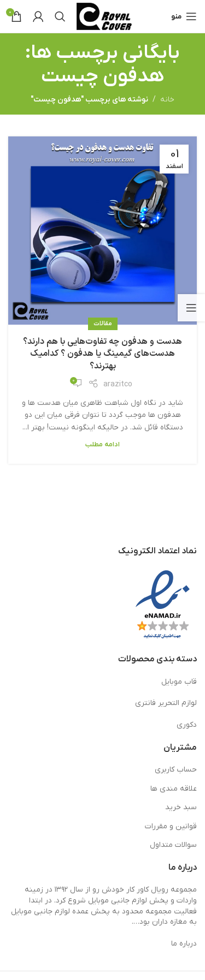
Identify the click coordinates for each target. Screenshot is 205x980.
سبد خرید (181, 807)
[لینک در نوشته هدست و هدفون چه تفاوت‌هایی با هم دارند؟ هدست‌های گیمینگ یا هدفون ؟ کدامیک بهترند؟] (102, 231)
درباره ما (184, 944)
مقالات (103, 324)
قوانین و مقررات (171, 826)
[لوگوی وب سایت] (104, 16)
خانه (167, 100)
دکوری (187, 725)
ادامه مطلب (102, 445)
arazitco (118, 384)
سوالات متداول (173, 845)
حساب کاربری (176, 770)
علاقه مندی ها (174, 789)
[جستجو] (60, 16)
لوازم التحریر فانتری (166, 703)
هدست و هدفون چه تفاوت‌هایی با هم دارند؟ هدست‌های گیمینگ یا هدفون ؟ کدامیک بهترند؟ (102, 354)
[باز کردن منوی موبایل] (184, 16)
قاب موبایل (179, 682)
